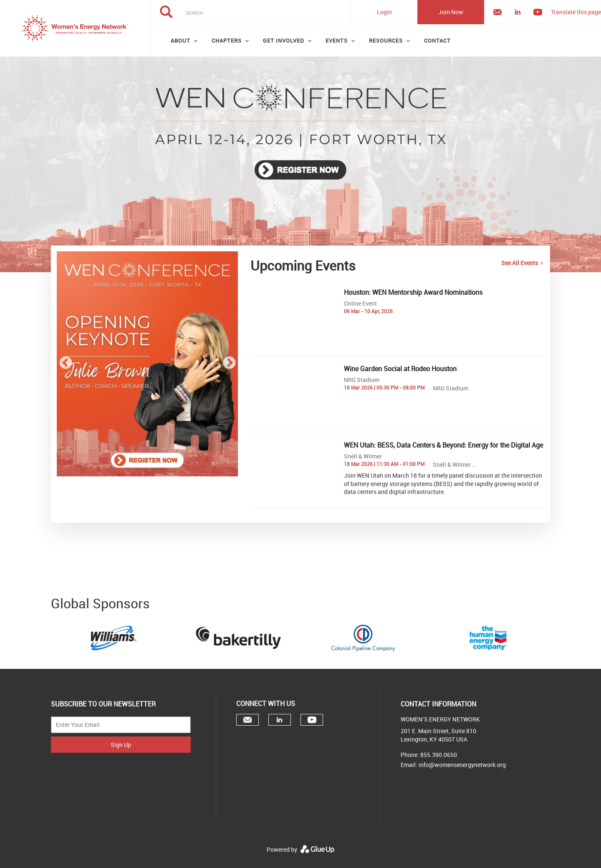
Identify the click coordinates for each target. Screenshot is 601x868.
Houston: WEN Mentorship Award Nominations (413, 292)
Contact (437, 40)
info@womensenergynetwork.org (462, 765)
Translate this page (576, 12)
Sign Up (121, 745)
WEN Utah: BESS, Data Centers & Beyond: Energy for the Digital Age (443, 445)
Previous (66, 364)
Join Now (451, 12)
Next (229, 364)
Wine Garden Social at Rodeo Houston (400, 369)
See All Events (520, 263)
